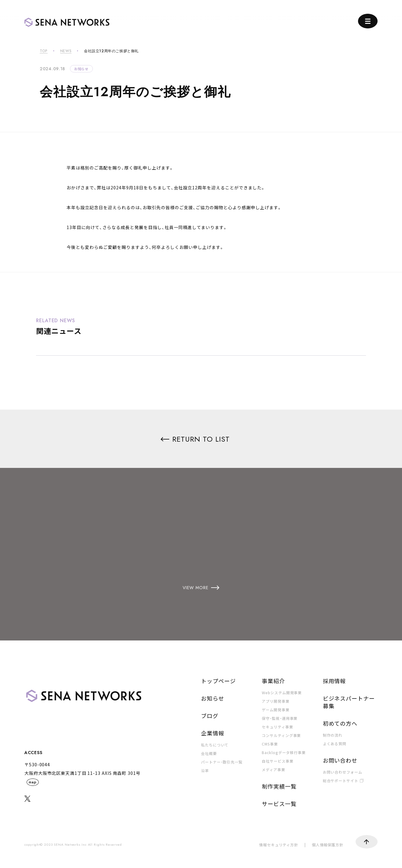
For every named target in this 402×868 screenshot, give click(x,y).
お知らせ (81, 69)
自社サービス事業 (278, 761)
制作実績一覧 (279, 786)
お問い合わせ (340, 760)
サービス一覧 (279, 804)
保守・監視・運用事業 (280, 718)
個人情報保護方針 (328, 845)
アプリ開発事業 (276, 701)
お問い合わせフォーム (343, 772)
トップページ (218, 681)
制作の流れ (333, 735)
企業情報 (213, 733)
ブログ (210, 716)
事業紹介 (273, 681)
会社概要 (209, 753)
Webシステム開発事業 (282, 693)
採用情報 (334, 681)
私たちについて (215, 745)
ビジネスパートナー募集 (349, 702)
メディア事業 (273, 770)
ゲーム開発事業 (276, 710)
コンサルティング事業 (281, 735)
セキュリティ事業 (277, 727)
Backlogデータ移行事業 (284, 752)
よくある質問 (335, 744)
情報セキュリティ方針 (279, 845)
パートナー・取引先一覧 (222, 762)
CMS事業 (270, 744)
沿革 (205, 770)
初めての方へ (340, 723)
